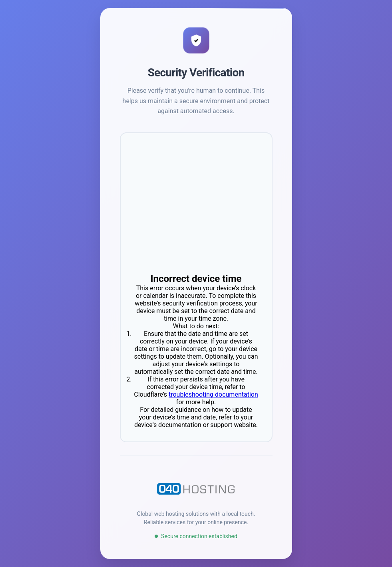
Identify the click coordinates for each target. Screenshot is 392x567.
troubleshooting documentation (213, 394)
